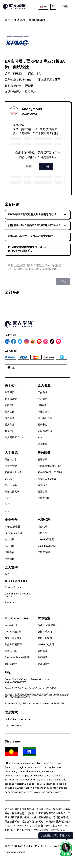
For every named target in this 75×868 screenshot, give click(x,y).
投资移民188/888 (47, 481)
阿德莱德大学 (12, 493)
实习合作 (10, 548)
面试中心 (42, 426)
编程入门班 (11, 653)
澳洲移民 (42, 461)
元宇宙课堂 (11, 401)
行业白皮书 (44, 414)
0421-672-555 (13, 727)
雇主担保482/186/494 (50, 474)
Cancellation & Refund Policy (17, 597)
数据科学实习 (45, 633)
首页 (8, 20)
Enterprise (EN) (13, 535)
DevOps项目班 (13, 633)
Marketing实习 (46, 646)
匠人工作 (10, 414)
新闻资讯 (10, 407)
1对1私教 (42, 407)
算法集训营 (11, 666)
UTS (7, 513)
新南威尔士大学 (13, 474)
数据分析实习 (45, 640)
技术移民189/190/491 (49, 468)
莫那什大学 (11, 487)
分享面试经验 (45, 433)
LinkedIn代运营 (46, 541)
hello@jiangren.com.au (18, 721)
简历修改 (42, 653)
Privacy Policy (13, 589)
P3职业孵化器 (12, 528)
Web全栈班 (11, 627)
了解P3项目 (44, 554)
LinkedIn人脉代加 (47, 548)
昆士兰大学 (11, 468)
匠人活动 (42, 401)
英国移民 (42, 487)
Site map (10, 604)
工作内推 (42, 394)
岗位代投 (42, 528)
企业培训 (10, 541)
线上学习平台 (45, 420)
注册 (46, 167)
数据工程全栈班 (13, 640)
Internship (43, 439)
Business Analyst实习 (17, 659)
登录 (65, 7)
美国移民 (42, 493)
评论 (63, 283)
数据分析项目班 (13, 646)
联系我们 (10, 433)
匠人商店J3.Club (14, 439)
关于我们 (10, 394)
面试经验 (19, 20)
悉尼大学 (10, 481)
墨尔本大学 (11, 461)
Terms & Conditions (16, 583)
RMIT (8, 500)
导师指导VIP (44, 666)
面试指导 (42, 659)
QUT (7, 506)
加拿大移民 (44, 500)
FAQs (8, 576)
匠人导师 (10, 426)
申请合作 (10, 561)
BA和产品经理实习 (48, 627)
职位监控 (42, 535)
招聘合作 (10, 554)
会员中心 (42, 446)
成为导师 (10, 420)
